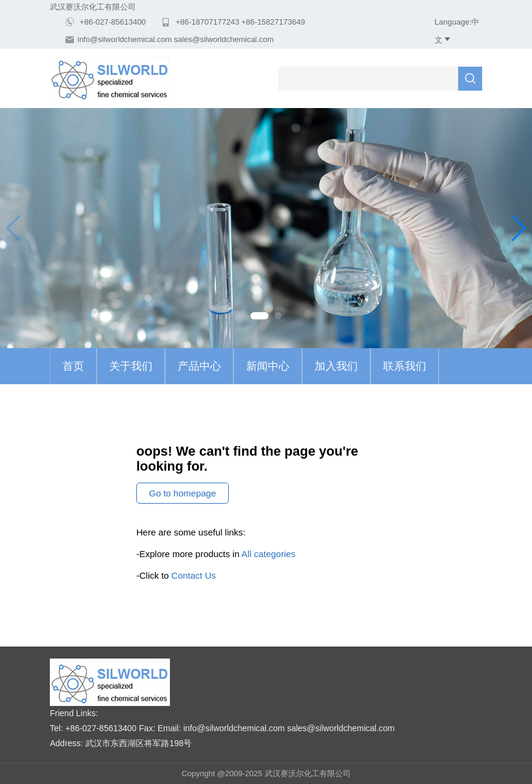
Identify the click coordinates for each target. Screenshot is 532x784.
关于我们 (131, 366)
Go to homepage (183, 493)
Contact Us (193, 575)
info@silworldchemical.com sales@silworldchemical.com (176, 39)
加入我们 (336, 366)
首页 (73, 366)
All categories (268, 554)
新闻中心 (268, 366)
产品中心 (199, 366)
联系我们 (405, 366)
